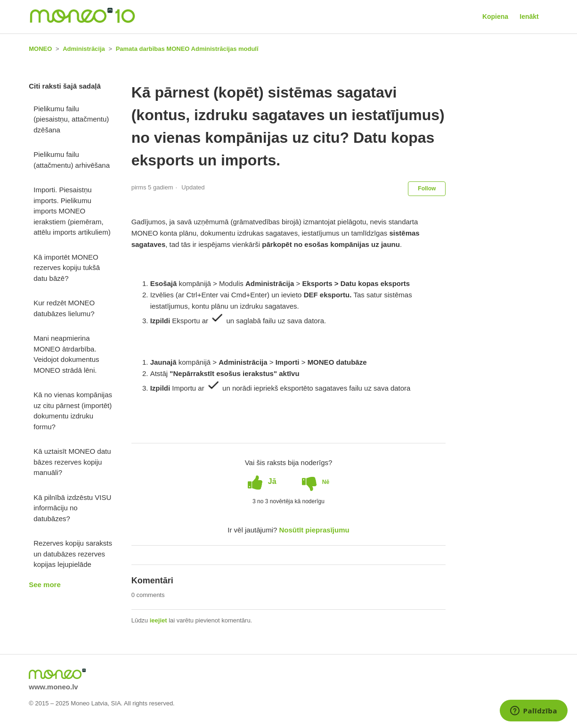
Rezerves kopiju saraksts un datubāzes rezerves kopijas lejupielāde (73, 554)
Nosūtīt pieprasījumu (314, 530)
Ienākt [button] (529, 16)
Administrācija (84, 49)
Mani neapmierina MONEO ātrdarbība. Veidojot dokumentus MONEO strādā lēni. (66, 354)
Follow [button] (427, 188)
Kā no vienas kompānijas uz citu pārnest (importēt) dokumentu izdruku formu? (73, 411)
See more (45, 585)
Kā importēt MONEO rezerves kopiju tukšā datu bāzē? (67, 268)
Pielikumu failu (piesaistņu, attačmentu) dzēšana (71, 119)
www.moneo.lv (53, 687)
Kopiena (495, 16)
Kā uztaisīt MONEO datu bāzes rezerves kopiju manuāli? (72, 462)
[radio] (262, 482)
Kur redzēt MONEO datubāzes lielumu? (64, 308)
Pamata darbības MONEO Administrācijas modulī (187, 49)
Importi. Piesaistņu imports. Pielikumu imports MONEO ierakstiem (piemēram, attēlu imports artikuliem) (72, 211)
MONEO (40, 49)
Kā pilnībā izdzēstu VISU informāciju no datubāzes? (72, 508)
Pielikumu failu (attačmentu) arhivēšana (72, 160)
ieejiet (158, 620)
